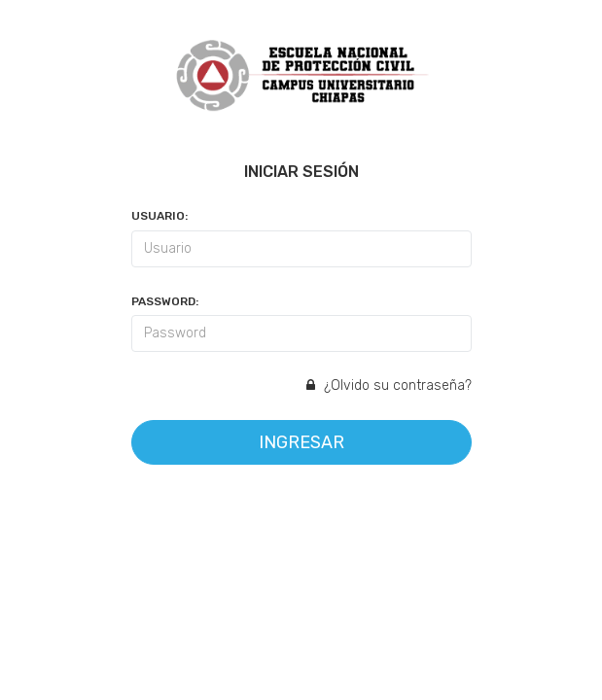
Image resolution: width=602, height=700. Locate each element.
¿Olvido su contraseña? (389, 385)
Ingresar (301, 442)
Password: (165, 301)
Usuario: (159, 216)
